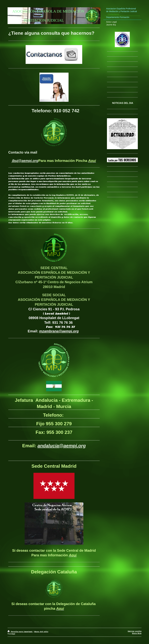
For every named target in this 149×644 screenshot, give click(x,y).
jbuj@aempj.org (25, 161)
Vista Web (137, 633)
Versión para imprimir (20, 632)
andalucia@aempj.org (62, 446)
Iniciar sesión (135, 631)
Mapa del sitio (41, 632)
